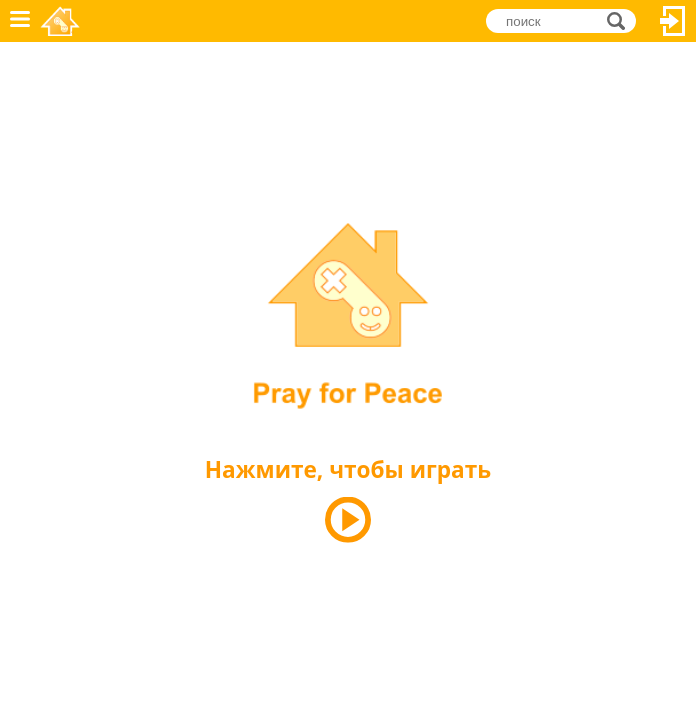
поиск (621, 20)
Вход (673, 21)
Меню (20, 21)
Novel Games (61, 21)
